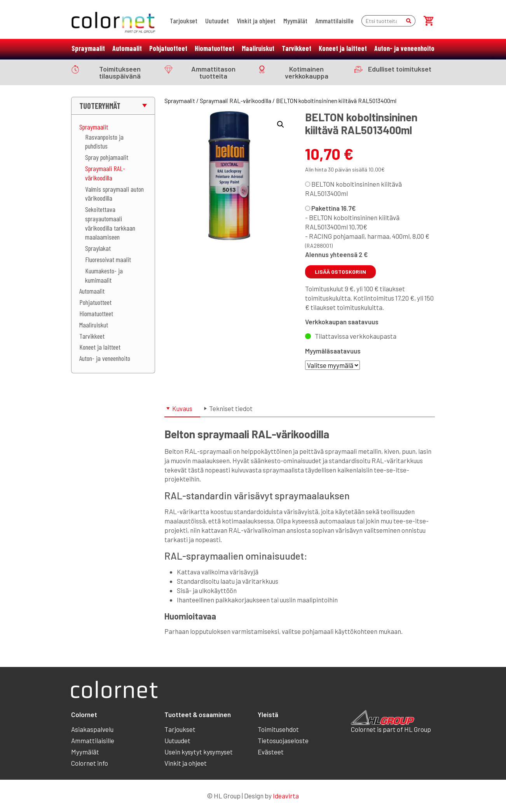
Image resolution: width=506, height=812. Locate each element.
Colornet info (90, 763)
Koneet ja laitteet (343, 48)
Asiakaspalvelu (92, 729)
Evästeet (271, 752)
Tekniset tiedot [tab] (231, 408)
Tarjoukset (184, 21)
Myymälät (295, 21)
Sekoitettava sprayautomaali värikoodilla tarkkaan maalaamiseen (110, 223)
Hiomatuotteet (215, 48)
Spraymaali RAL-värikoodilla (105, 173)
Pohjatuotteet (168, 48)
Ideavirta (286, 796)
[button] (281, 124)
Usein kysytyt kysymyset (199, 752)
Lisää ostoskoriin (340, 272)
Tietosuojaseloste (283, 740)
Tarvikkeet (297, 48)
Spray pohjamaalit (107, 157)
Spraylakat (98, 248)
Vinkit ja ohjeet (256, 21)
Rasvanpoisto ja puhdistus (104, 142)
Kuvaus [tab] (182, 408)
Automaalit (127, 48)
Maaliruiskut (258, 48)
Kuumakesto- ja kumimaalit (104, 275)
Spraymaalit (88, 48)
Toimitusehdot (278, 729)
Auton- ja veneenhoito (404, 48)
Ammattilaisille (334, 21)
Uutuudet (217, 21)
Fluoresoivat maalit (108, 259)
